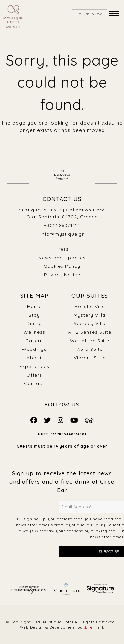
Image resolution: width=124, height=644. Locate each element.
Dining (34, 323)
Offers (34, 375)
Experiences (34, 366)
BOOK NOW (90, 14)
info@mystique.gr (62, 234)
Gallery (34, 341)
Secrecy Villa (90, 323)
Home (34, 306)
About (34, 358)
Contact (34, 383)
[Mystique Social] (34, 420)
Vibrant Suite (90, 358)
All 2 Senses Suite (90, 332)
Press (62, 249)
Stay (34, 315)
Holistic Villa (90, 306)
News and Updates (62, 258)
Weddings (34, 349)
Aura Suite (90, 349)
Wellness (34, 332)
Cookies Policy (62, 266)
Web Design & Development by (62, 627)
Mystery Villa (90, 315)
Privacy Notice (62, 275)
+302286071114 (62, 225)
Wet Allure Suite (90, 341)
